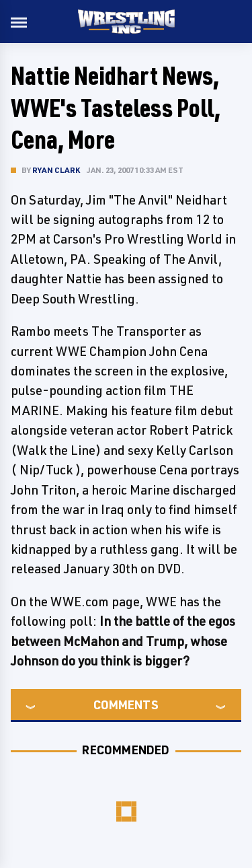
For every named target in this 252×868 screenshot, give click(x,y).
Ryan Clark (56, 170)
